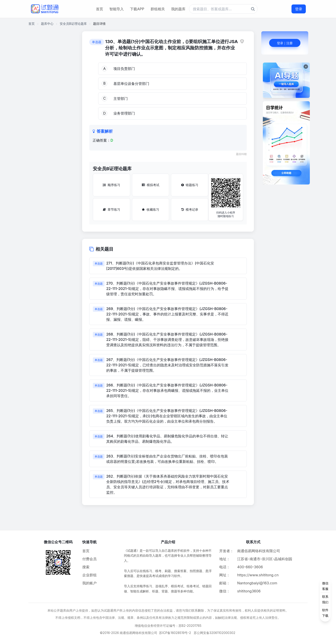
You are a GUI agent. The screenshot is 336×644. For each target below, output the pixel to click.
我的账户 (89, 583)
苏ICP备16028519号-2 (175, 633)
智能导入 (117, 9)
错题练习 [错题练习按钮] (190, 185)
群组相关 (158, 9)
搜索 (86, 567)
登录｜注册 (285, 43)
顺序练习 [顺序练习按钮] (111, 185)
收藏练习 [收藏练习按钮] (150, 209)
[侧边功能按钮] (325, 599)
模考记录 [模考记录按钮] (190, 209)
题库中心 (47, 24)
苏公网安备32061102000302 (215, 633)
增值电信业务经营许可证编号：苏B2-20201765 (168, 626)
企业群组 (89, 575)
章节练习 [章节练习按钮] (112, 209)
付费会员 (89, 559)
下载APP (137, 9)
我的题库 (178, 9)
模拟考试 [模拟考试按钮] (151, 185)
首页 (100, 9)
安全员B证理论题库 (73, 24)
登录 (299, 9)
